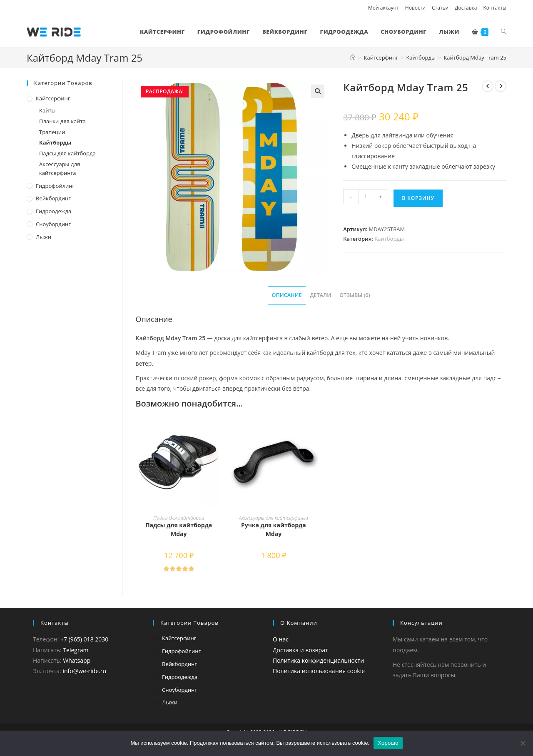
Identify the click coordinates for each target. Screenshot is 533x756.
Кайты (47, 110)
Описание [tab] (287, 295)
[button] (318, 91)
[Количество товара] (366, 197)
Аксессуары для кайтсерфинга (274, 518)
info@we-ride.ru (84, 671)
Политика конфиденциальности (318, 660)
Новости (415, 8)
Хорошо (388, 743)
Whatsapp (77, 660)
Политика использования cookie (319, 671)
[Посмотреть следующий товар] (501, 86)
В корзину (418, 198)
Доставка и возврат (300, 650)
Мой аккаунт (384, 8)
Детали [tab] (321, 295)
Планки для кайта (62, 121)
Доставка (466, 8)
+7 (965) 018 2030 (84, 639)
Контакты (495, 8)
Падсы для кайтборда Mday (179, 529)
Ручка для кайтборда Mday (274, 529)
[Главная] (353, 57)
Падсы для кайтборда (179, 518)
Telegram (76, 650)
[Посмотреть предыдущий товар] (488, 86)
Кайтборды (389, 239)
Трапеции (52, 132)
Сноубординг (53, 224)
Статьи (440, 8)
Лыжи (44, 237)
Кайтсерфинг (53, 98)
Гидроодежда (54, 211)
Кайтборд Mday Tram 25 (475, 57)
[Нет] (523, 743)
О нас (281, 639)
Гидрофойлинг (55, 186)
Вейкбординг (53, 198)
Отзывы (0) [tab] (355, 295)
